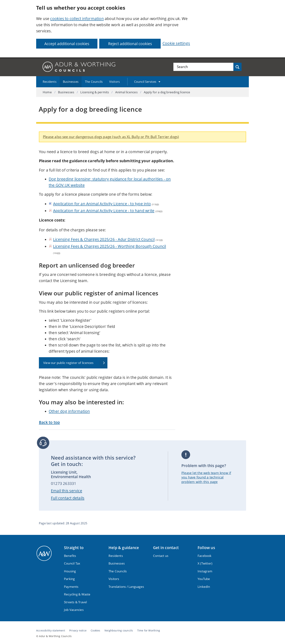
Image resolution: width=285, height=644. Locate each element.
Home (47, 92)
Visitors (115, 82)
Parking (69, 579)
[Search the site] (203, 67)
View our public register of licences (68, 363)
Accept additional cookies (67, 44)
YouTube (204, 579)
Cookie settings (176, 43)
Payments (71, 587)
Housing (70, 571)
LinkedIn (204, 587)
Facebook (205, 556)
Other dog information (69, 411)
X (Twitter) (205, 563)
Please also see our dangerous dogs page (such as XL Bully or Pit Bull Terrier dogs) (111, 137)
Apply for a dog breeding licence (167, 92)
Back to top (49, 422)
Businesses (71, 82)
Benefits (70, 556)
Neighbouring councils (119, 631)
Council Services (145, 82)
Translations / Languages (126, 587)
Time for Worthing (149, 631)
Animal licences (126, 92)
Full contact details (68, 498)
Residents (50, 82)
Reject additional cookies (130, 44)
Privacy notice (78, 631)
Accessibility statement (51, 631)
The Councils (94, 82)
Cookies (95, 631)
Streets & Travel (75, 602)
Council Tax (72, 563)
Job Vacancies (74, 610)
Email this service (67, 491)
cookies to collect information (77, 19)
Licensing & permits (95, 92)
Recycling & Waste (77, 594)
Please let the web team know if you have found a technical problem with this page (206, 477)
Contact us (161, 556)
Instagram (205, 571)
